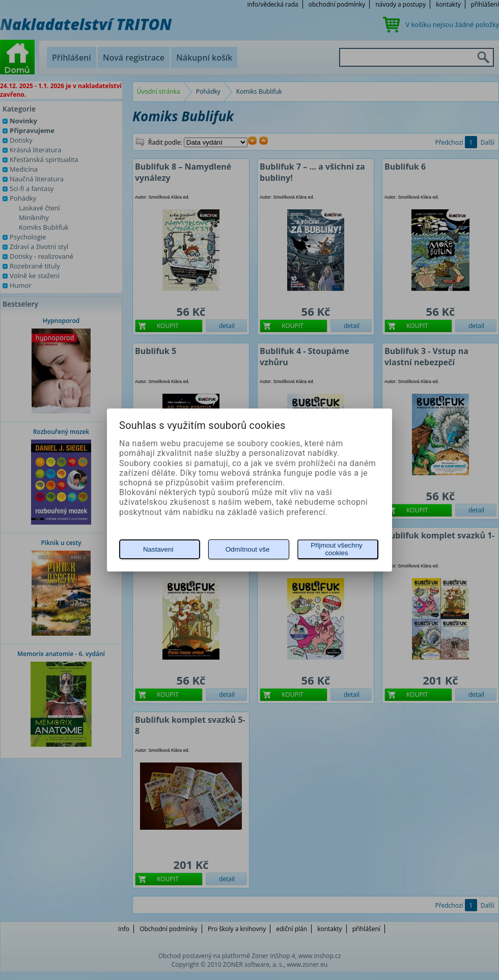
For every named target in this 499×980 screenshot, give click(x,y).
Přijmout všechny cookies (336, 549)
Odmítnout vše (248, 549)
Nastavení (158, 549)
